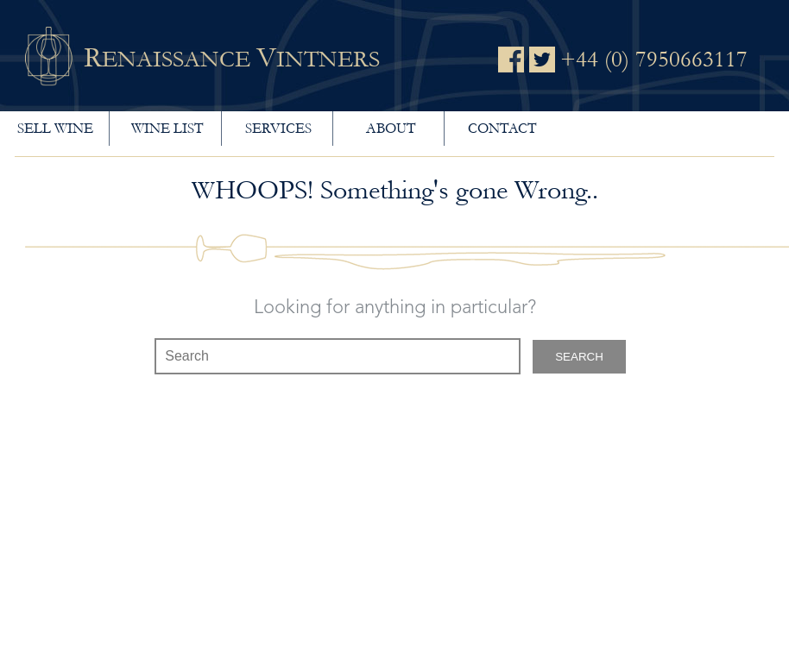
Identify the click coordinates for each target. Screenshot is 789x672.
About (391, 128)
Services (278, 128)
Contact (502, 128)
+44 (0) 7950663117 (654, 60)
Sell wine (55, 128)
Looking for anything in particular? (395, 308)
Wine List (167, 128)
